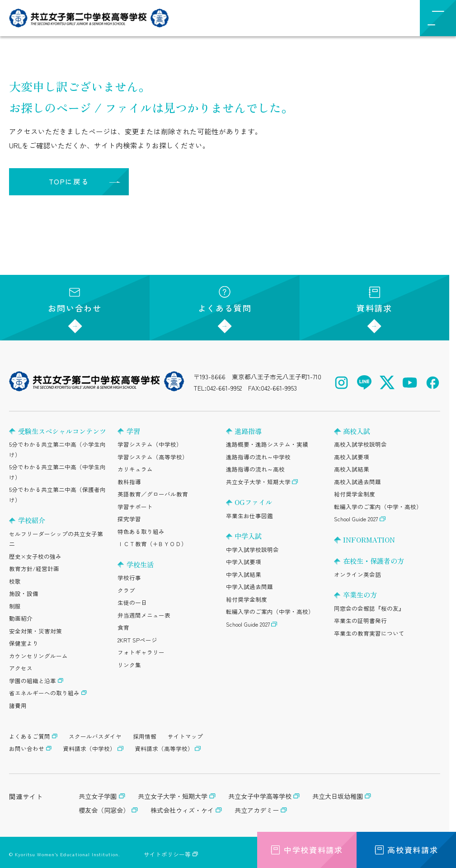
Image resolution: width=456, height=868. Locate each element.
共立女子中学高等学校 (260, 796)
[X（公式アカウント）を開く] (387, 383)
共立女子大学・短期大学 (258, 482)
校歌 (15, 581)
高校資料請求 (406, 850)
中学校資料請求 (307, 850)
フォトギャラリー (141, 652)
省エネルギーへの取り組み (44, 693)
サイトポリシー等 (167, 854)
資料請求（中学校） (89, 748)
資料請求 (374, 300)
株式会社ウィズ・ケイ (182, 810)
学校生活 (140, 564)
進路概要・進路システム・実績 (267, 444)
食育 (123, 627)
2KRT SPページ (137, 640)
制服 (15, 606)
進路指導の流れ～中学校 (258, 457)
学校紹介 (32, 520)
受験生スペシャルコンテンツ (62, 431)
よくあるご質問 (30, 736)
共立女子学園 (98, 796)
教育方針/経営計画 (34, 568)
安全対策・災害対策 (35, 631)
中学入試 (248, 536)
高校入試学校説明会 (360, 444)
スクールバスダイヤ (95, 736)
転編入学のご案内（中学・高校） (270, 611)
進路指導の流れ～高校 (255, 469)
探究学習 (129, 519)
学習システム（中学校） (150, 444)
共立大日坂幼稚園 (338, 796)
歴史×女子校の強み (35, 556)
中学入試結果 (244, 574)
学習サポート (135, 507)
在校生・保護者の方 (374, 561)
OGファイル (253, 502)
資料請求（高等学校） (164, 748)
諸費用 (18, 705)
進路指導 (248, 431)
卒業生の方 (360, 594)
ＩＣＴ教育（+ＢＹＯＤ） (152, 544)
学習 (133, 431)
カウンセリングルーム (38, 656)
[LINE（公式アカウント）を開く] (364, 383)
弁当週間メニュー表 (144, 615)
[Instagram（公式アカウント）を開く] (341, 383)
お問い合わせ (75, 300)
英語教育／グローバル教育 (153, 494)
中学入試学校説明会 (252, 550)
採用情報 (145, 736)
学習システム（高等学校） (153, 457)
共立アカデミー (257, 810)
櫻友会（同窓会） (104, 810)
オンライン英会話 (357, 574)
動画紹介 (21, 618)
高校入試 (357, 431)
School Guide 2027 (248, 624)
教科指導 (129, 482)
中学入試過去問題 (249, 587)
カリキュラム (135, 469)
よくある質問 (225, 300)
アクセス (21, 668)
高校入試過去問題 (357, 482)
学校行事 (129, 578)
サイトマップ (185, 736)
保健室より (24, 643)
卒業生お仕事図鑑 (249, 516)
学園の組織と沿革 (33, 681)
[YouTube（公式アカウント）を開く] (410, 383)
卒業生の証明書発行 (360, 620)
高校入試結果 (352, 469)
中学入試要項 (244, 562)
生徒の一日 (132, 602)
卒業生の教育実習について (369, 633)
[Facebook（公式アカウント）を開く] (433, 383)
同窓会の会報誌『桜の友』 (369, 608)
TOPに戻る (69, 181)
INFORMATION (369, 539)
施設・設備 (24, 593)
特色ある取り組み (141, 531)
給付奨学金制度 (247, 599)
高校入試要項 (352, 457)
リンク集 (129, 665)
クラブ (126, 590)
